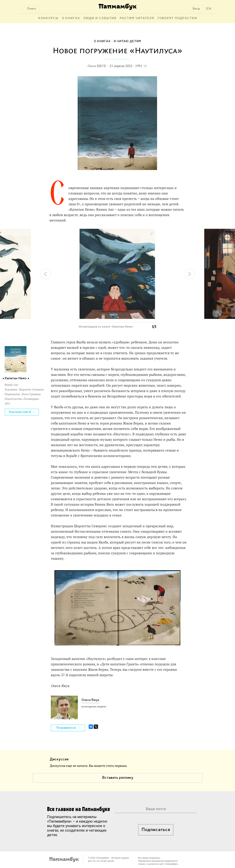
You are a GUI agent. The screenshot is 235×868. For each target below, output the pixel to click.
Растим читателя (137, 18)
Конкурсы (48, 18)
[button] (151, 234)
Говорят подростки (177, 18)
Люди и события (100, 18)
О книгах (71, 18)
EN (209, 9)
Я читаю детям (127, 41)
